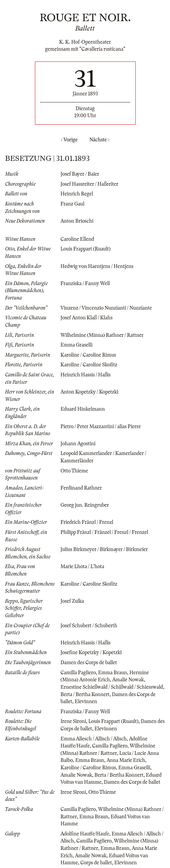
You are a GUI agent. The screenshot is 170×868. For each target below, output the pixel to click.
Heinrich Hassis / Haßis (86, 375)
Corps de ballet (96, 863)
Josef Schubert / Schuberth (89, 626)
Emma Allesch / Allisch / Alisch (94, 739)
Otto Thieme (74, 471)
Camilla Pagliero (78, 673)
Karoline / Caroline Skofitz (89, 365)
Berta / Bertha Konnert (85, 694)
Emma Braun (113, 673)
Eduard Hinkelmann (83, 409)
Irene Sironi (73, 721)
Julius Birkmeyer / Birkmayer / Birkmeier (104, 549)
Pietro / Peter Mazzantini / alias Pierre (101, 426)
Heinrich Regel (77, 194)
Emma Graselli (76, 345)
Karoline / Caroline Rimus (88, 355)
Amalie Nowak (128, 680)
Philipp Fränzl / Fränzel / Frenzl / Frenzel (104, 532)
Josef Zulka (72, 601)
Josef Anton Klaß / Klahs (87, 318)
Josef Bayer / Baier (80, 174)
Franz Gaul (72, 204)
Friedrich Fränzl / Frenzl (87, 522)
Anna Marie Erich (126, 760)
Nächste (99, 140)
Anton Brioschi (77, 221)
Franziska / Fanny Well (85, 283)
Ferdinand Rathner (81, 488)
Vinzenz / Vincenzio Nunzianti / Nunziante (106, 308)
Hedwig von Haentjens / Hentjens (97, 266)
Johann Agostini (78, 444)
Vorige (69, 140)
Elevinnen (86, 701)
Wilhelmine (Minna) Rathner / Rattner (102, 335)
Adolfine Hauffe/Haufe (85, 834)
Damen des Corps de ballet (89, 663)
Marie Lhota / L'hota (82, 566)
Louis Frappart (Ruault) (86, 249)
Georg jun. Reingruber (85, 505)
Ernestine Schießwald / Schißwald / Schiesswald (112, 687)
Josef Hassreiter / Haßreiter (89, 184)
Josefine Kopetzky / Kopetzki (91, 652)
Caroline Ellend (77, 239)
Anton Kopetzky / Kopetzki (89, 392)
